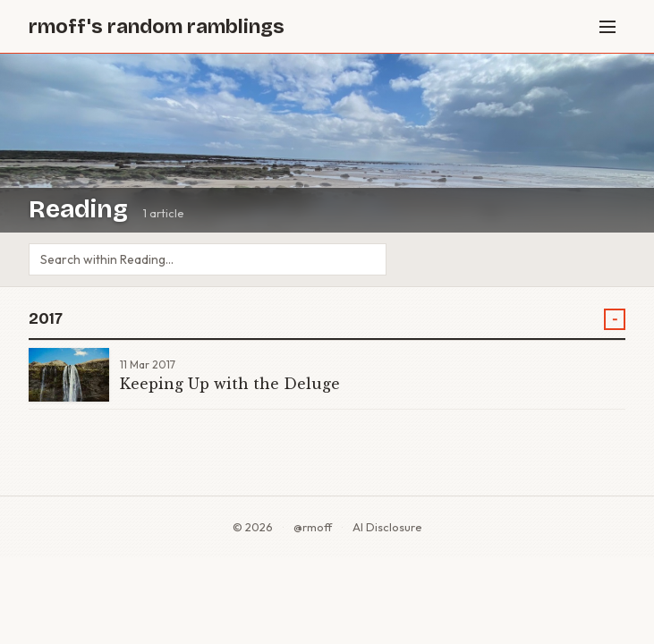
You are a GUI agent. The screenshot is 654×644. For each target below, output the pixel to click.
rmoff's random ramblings (157, 26)
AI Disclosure (387, 527)
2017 (46, 319)
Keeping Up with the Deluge (230, 384)
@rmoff (313, 527)
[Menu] (607, 27)
